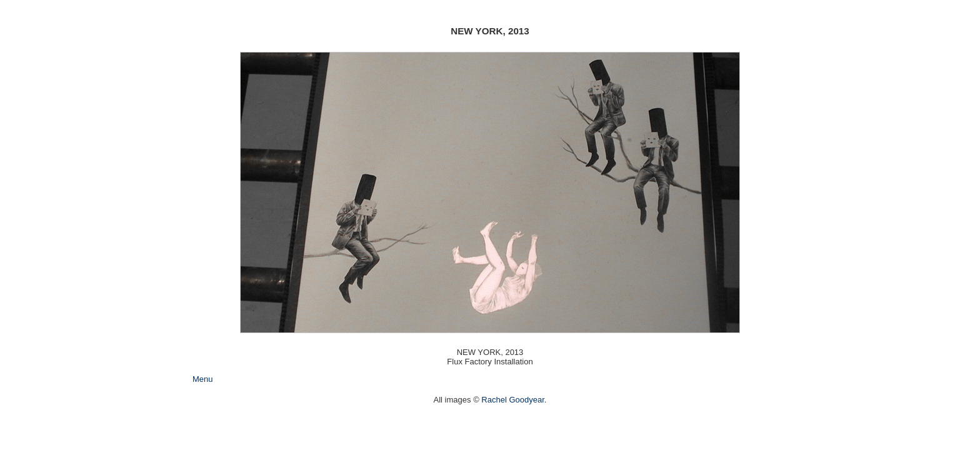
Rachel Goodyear (512, 400)
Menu (203, 379)
